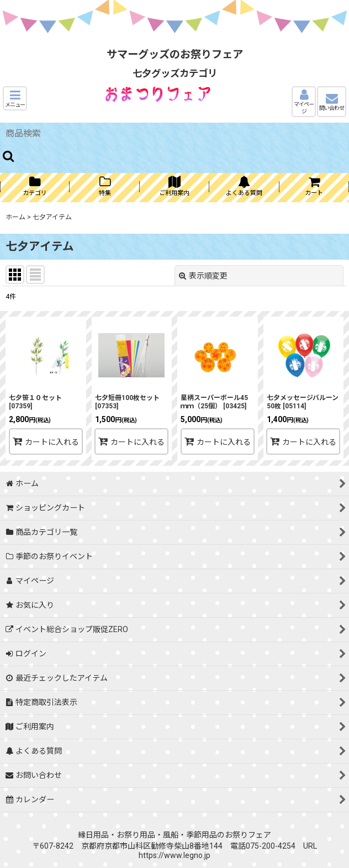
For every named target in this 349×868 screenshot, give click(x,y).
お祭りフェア (248, 835)
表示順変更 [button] (203, 276)
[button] (15, 98)
